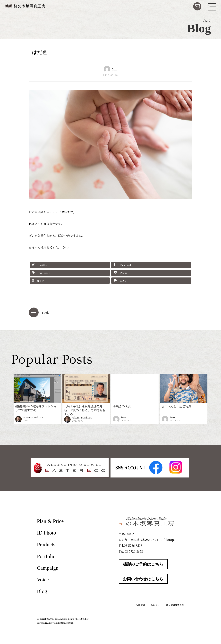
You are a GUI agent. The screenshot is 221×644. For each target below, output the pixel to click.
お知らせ (155, 605)
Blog (42, 591)
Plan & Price (50, 521)
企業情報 (140, 605)
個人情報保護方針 (175, 605)
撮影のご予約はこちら (143, 564)
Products (46, 544)
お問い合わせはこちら (143, 579)
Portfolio (46, 556)
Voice (43, 580)
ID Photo (46, 533)
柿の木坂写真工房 (30, 6)
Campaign (48, 568)
